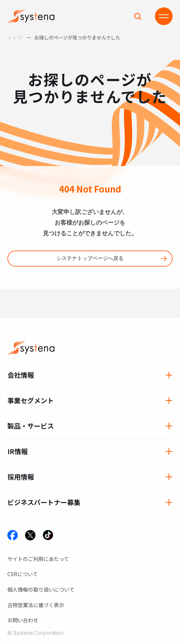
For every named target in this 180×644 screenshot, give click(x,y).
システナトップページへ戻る (90, 258)
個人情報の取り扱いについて (41, 589)
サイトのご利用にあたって (38, 559)
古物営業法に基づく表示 (36, 605)
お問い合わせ (23, 620)
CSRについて (23, 574)
